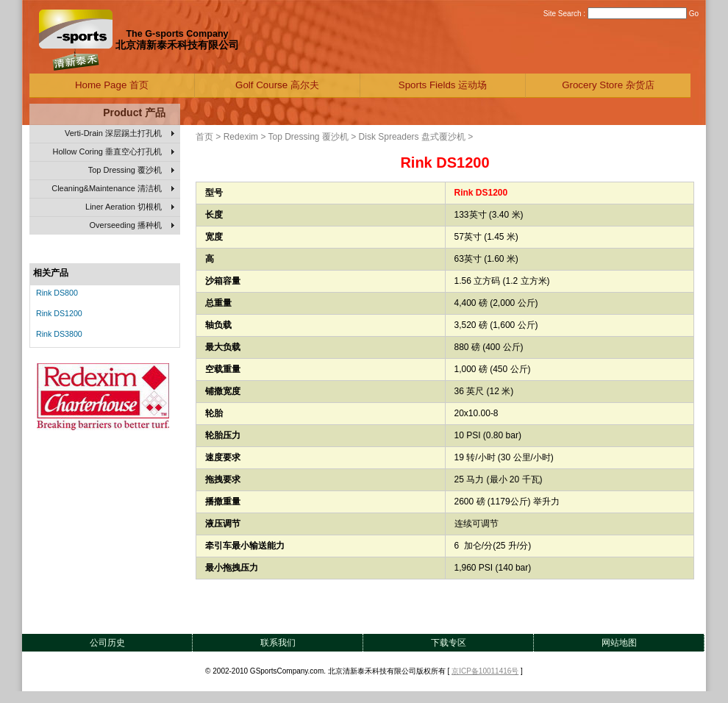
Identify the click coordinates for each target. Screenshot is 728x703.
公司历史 (107, 643)
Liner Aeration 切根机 (130, 207)
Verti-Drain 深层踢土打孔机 (119, 134)
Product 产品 (134, 113)
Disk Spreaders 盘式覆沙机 (412, 137)
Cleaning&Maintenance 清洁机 (113, 189)
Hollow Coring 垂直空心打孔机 (113, 152)
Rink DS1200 (59, 313)
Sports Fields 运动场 (443, 85)
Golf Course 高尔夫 (277, 85)
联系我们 (278, 643)
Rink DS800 (57, 293)
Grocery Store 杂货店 (608, 85)
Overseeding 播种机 (132, 226)
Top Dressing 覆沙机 (131, 171)
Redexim (241, 137)
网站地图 (619, 643)
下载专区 (449, 643)
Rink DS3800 (59, 334)
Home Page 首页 (112, 85)
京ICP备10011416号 (485, 671)
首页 (204, 137)
